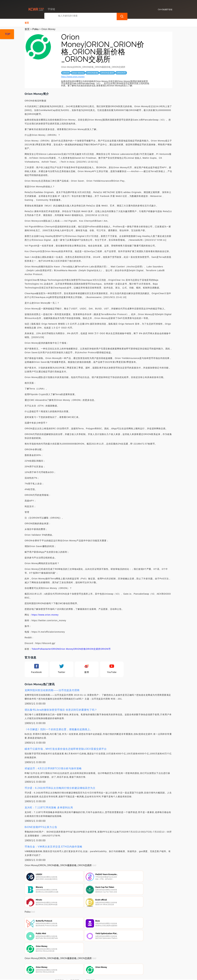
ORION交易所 (93, 649)
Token (35, 649)
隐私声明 (75, 963)
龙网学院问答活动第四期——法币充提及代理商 (52, 690)
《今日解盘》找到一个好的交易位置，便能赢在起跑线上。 (59, 729)
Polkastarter (45, 649)
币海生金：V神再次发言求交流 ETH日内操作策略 (53, 846)
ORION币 (106, 649)
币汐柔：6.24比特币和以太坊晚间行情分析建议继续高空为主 (60, 788)
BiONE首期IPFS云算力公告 (41, 827)
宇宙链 (74, 975)
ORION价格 (79, 649)
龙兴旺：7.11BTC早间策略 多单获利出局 (49, 807)
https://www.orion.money (73, 76)
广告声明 (90, 963)
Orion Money (66, 649)
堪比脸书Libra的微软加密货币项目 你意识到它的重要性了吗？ (61, 709)
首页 (27, 22)
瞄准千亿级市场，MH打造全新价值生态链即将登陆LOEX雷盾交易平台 (66, 749)
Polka (35, 29)
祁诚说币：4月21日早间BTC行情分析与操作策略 (53, 768)
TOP (8, 34)
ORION (55, 649)
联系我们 (59, 963)
